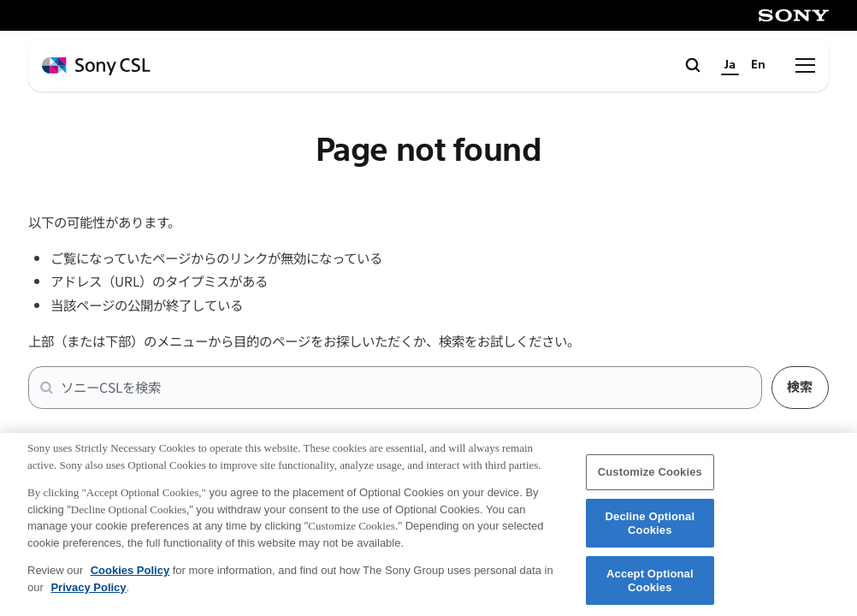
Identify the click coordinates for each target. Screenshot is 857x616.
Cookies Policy (130, 579)
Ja (730, 65)
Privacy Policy (88, 595)
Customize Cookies (650, 480)
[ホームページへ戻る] (96, 66)
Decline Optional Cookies (650, 531)
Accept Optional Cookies (650, 589)
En (758, 65)
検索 (800, 387)
